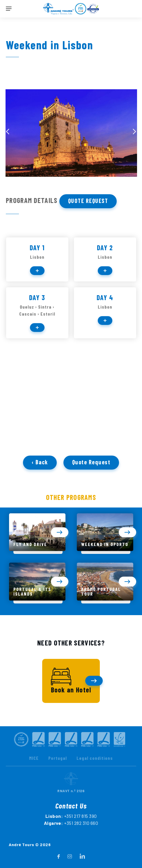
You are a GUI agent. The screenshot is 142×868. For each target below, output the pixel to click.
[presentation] (8, 132)
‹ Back (40, 466)
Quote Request (88, 201)
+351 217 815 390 (80, 828)
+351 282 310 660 (81, 835)
